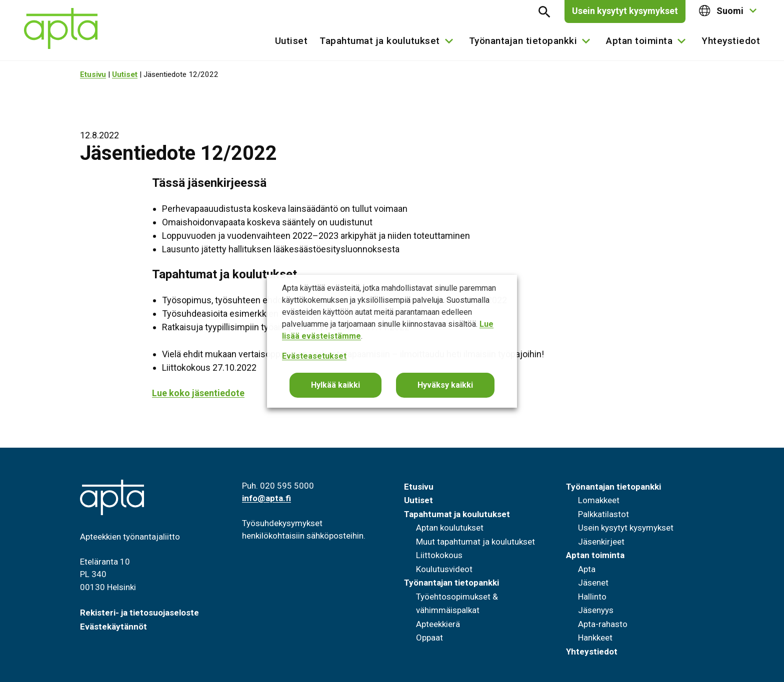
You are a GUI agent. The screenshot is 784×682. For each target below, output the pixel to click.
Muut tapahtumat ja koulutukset (475, 542)
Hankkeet (595, 638)
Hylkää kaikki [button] (335, 385)
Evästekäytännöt (113, 627)
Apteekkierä (438, 624)
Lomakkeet (599, 500)
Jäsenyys (596, 610)
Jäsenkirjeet (601, 542)
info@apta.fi (266, 498)
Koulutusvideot (444, 569)
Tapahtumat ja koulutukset (380, 41)
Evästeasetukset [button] (314, 356)
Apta (587, 569)
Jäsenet (593, 583)
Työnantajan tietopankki (523, 41)
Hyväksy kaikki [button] (445, 385)
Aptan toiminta (639, 41)
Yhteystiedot (731, 41)
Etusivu (93, 74)
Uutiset (291, 41)
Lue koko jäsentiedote (198, 393)
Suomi (721, 11)
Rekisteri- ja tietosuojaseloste (139, 613)
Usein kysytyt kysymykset (625, 11)
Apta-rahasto (603, 624)
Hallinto (592, 597)
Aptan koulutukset (450, 528)
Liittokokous (439, 555)
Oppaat (429, 638)
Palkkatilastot (603, 514)
